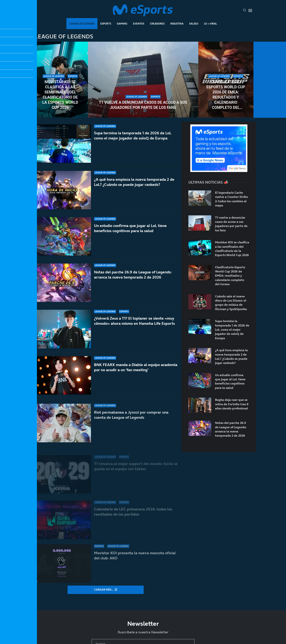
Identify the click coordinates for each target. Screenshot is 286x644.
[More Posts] (106, 590)
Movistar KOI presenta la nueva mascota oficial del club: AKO (135, 555)
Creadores (157, 24)
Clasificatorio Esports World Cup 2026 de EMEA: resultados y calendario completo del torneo (226, 95)
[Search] (245, 10)
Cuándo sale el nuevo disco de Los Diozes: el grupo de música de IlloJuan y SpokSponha (231, 303)
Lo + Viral (210, 24)
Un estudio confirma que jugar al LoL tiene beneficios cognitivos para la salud (130, 233)
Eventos (139, 24)
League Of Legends (82, 24)
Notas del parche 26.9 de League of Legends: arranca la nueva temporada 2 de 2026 (231, 429)
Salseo (194, 24)
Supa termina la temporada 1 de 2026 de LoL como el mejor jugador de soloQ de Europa (133, 136)
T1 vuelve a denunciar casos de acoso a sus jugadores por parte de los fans (143, 105)
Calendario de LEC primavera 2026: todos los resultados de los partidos (133, 514)
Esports (106, 24)
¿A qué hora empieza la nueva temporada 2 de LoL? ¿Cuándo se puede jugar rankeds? (134, 182)
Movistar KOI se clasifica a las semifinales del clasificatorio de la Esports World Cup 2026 (60, 95)
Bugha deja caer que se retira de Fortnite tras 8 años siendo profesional (232, 404)
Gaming (122, 24)
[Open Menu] (250, 10)
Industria (177, 24)
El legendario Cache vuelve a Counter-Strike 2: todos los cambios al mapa (231, 199)
